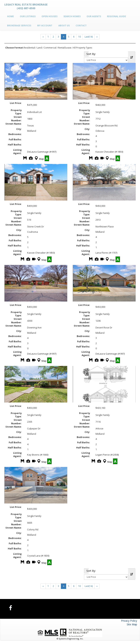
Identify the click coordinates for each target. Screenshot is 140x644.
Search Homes (72, 16)
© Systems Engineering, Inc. (70, 639)
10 (79, 37)
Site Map (132, 624)
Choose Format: (14, 48)
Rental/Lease (65, 48)
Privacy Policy (129, 621)
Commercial (50, 48)
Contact (81, 26)
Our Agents (94, 16)
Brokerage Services (19, 26)
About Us (64, 26)
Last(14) (89, 37)
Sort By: (87, 54)
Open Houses (49, 16)
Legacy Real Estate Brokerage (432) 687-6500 (26, 6)
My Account (45, 26)
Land (39, 48)
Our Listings (28, 16)
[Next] (43, 37)
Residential (29, 48)
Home (10, 16)
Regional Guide (116, 16)
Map (39, 159)
